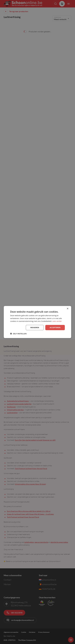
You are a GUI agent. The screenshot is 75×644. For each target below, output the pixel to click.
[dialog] (37, 322)
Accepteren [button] (55, 327)
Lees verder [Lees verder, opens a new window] (57, 321)
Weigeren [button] (35, 327)
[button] (18, 334)
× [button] (68, 309)
